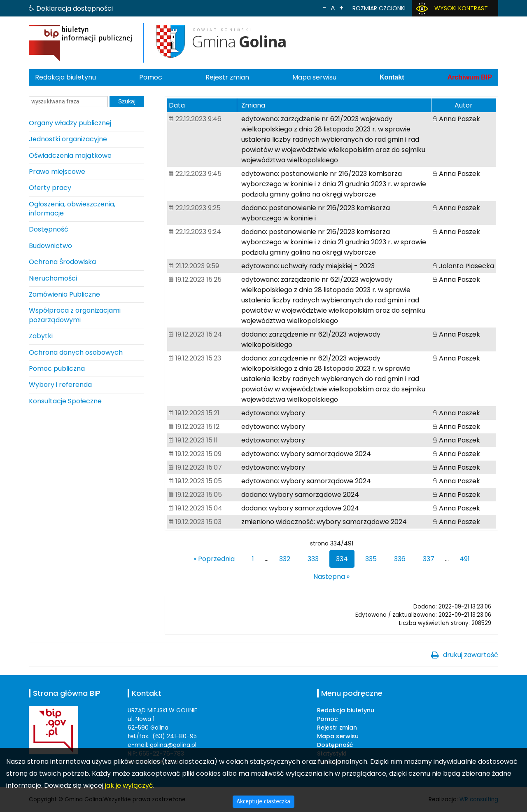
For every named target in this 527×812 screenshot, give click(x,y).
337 (429, 559)
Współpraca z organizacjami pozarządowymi (75, 315)
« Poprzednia (214, 559)
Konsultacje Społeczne (65, 401)
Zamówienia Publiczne (64, 294)
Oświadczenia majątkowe (70, 156)
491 (465, 559)
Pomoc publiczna (57, 369)
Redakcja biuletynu (65, 77)
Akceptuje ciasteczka (263, 801)
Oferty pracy (50, 188)
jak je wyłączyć (129, 785)
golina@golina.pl (173, 745)
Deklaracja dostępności (75, 8)
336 (400, 559)
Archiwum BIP (469, 77)
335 (371, 559)
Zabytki (41, 336)
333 (313, 559)
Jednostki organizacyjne (68, 139)
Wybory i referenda (60, 385)
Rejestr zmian (227, 77)
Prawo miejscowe (57, 172)
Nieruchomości (53, 278)
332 (285, 559)
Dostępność (49, 229)
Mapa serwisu (314, 77)
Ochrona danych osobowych (76, 352)
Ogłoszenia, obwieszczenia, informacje (72, 209)
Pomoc (151, 77)
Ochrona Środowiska (62, 262)
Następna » (331, 577)
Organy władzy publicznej (70, 123)
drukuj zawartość (471, 655)
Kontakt (392, 77)
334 (342, 559)
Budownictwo (50, 246)
